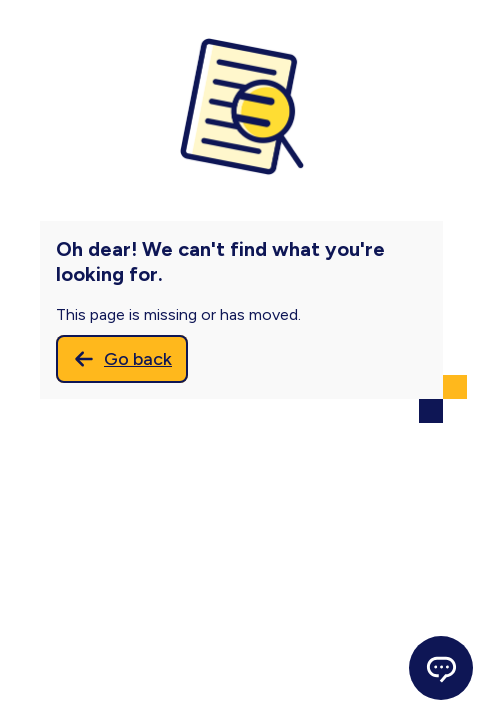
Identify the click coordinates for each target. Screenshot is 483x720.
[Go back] (122, 359)
